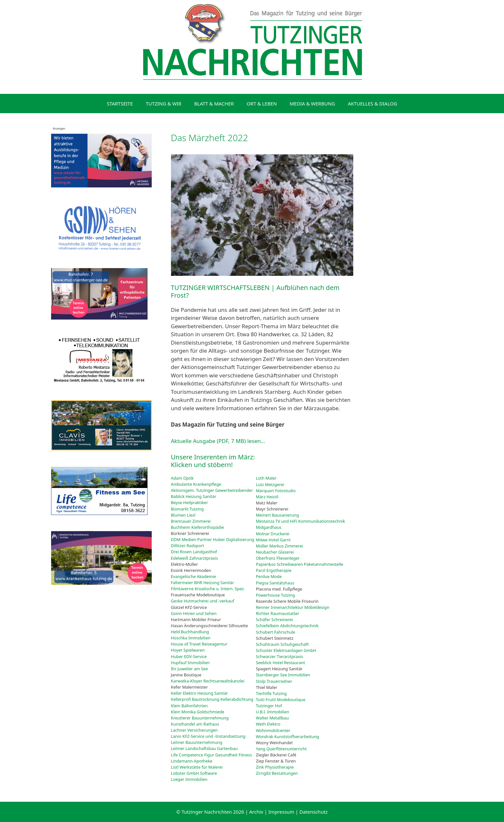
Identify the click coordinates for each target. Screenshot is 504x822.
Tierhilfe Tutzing (271, 693)
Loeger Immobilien (189, 779)
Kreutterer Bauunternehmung (200, 718)
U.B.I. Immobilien (273, 712)
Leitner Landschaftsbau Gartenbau (204, 748)
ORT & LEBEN (262, 104)
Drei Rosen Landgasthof (194, 552)
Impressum (281, 812)
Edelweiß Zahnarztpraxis (195, 558)
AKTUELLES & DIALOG (372, 104)
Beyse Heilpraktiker (190, 502)
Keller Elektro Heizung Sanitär (200, 693)
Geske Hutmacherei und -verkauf (203, 601)
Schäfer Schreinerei (274, 619)
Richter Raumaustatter (278, 613)
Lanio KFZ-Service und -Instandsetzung (208, 736)
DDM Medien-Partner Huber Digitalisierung (213, 539)
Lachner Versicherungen (194, 730)
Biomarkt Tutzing (187, 509)
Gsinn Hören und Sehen (194, 613)
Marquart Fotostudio (276, 491)
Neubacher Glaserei (275, 552)
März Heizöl (267, 497)
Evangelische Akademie (194, 576)
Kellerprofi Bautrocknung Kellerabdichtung (212, 699)
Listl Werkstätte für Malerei (197, 767)
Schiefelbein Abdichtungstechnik (287, 626)
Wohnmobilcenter (273, 730)
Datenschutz (313, 812)
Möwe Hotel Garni (273, 540)
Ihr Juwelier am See (189, 669)
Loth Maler (266, 478)
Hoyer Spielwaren (188, 650)
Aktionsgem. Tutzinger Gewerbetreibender (212, 490)
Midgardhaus (269, 527)
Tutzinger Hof (269, 706)
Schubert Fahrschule (275, 632)
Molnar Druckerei (273, 534)
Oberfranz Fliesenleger (278, 558)
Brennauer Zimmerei (191, 521)
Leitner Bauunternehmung (197, 742)
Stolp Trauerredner (274, 681)
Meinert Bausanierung (277, 515)
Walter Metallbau (272, 718)
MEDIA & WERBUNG (312, 104)
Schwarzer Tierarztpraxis (279, 656)
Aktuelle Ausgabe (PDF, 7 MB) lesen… (218, 441)
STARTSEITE (120, 104)
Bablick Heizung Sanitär (194, 496)
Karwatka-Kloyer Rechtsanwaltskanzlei (208, 681)
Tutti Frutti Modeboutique (281, 700)
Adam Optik (182, 478)
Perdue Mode (269, 576)
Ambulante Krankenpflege (196, 484)
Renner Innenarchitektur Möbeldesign (293, 607)
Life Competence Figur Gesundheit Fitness (212, 755)
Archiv (256, 812)
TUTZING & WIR (164, 104)
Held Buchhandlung (190, 632)
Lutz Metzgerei (270, 484)
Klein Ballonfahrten (189, 706)
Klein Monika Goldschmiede (198, 712)
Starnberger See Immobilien (283, 675)
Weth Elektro (268, 724)
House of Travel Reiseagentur (199, 644)
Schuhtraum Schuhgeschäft (282, 644)
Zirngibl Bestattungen (277, 773)
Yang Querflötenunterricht (281, 749)
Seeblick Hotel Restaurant (280, 663)
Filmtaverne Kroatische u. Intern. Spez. (208, 589)
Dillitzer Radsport (188, 546)
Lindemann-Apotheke (192, 761)
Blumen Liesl (183, 515)
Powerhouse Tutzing (275, 595)
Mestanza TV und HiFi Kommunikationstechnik (301, 521)
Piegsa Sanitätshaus (275, 583)
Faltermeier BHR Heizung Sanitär (203, 583)
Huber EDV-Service (189, 656)
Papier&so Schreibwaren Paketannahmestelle (300, 564)
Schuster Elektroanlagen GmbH (286, 650)
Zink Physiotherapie (275, 767)
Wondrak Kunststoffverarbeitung (288, 736)
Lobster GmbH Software (194, 773)
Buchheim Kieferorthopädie (198, 527)
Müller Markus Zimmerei (279, 546)
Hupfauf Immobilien (190, 663)
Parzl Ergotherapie (274, 570)
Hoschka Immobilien (191, 638)
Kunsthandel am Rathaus (195, 724)
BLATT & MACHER (214, 104)
